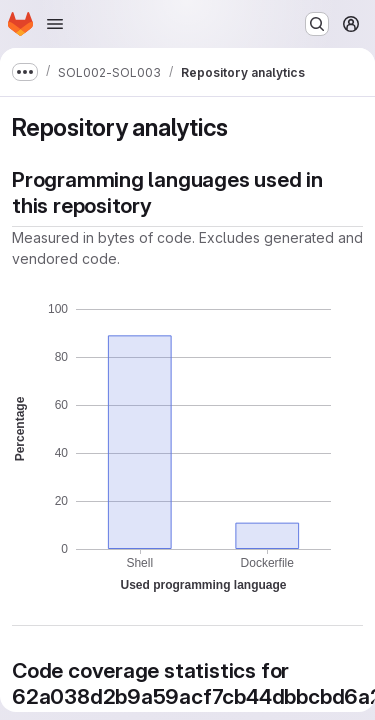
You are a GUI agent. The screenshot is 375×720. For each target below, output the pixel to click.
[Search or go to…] (317, 24)
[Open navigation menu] (55, 24)
